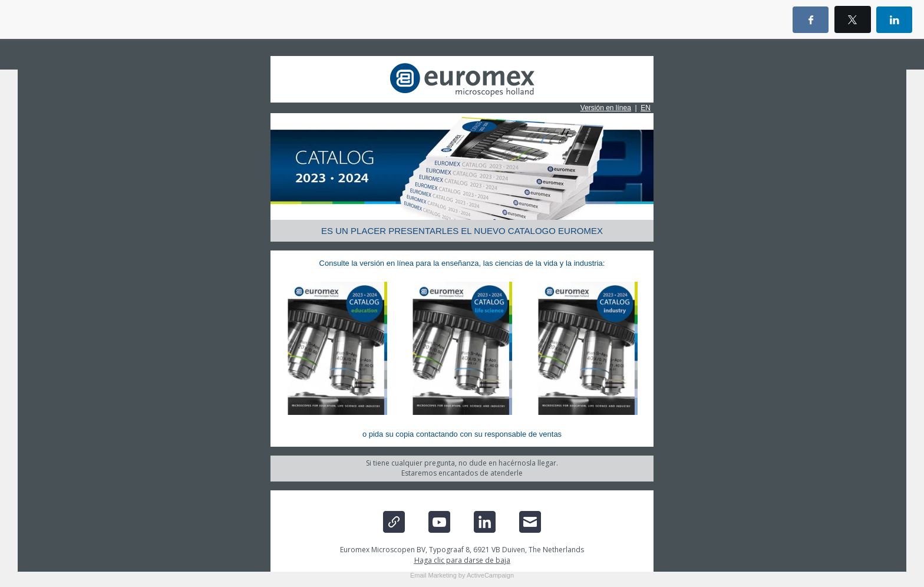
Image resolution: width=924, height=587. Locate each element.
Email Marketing (433, 575)
